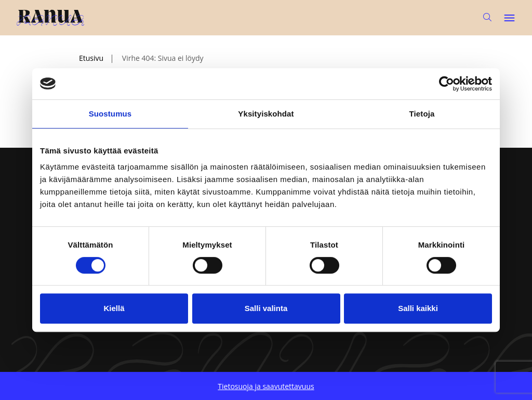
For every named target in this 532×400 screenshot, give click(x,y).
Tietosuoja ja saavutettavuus (266, 386)
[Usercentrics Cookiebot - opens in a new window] (447, 84)
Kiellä (114, 308)
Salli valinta (266, 308)
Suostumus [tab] (110, 114)
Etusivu (91, 58)
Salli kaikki (418, 308)
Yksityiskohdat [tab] (266, 114)
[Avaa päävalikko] (509, 18)
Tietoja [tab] (422, 114)
